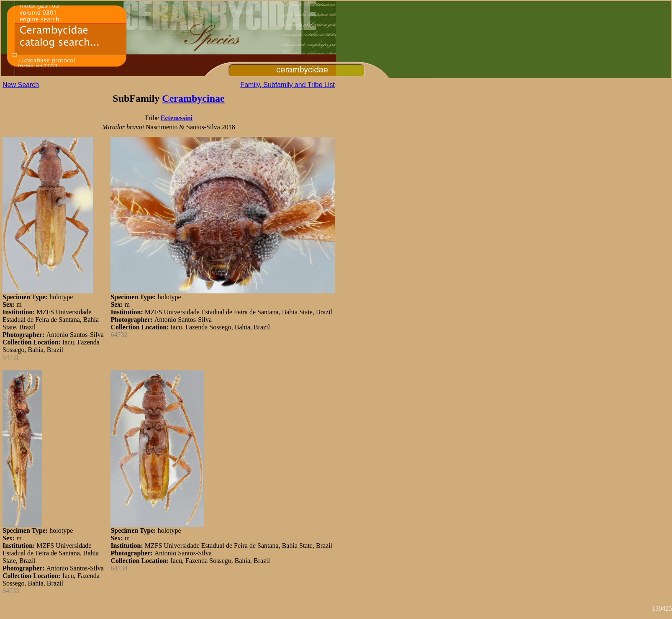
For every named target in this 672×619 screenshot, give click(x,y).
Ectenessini (177, 118)
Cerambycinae (193, 98)
